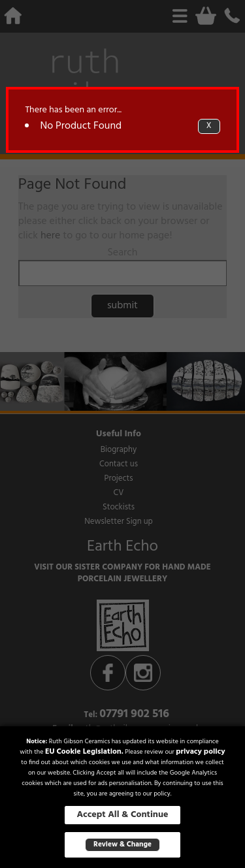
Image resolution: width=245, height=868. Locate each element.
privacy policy (201, 752)
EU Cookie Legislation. (84, 752)
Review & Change (122, 844)
